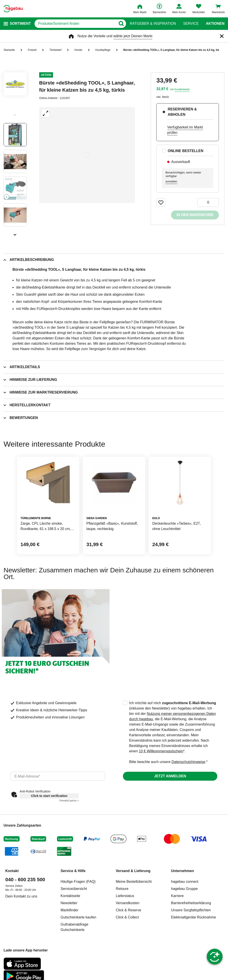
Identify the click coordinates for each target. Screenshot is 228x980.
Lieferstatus (125, 896)
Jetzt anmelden (170, 776)
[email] (58, 776)
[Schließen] (222, 36)
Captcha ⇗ (69, 801)
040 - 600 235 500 (25, 880)
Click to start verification (49, 796)
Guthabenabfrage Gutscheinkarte (74, 927)
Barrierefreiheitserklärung (191, 903)
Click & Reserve (128, 910)
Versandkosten (128, 903)
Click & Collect (127, 917)
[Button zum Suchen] (121, 24)
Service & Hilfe (73, 871)
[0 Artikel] (208, 202)
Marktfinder (69, 910)
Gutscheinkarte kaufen (78, 917)
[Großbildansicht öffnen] (87, 155)
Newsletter (69, 903)
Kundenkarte (182, 89)
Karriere (177, 896)
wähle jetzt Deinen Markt (133, 36)
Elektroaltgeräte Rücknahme (193, 917)
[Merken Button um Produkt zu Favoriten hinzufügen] (161, 202)
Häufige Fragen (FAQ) (78, 882)
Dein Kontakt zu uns (21, 896)
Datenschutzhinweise (188, 762)
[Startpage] (13, 9)
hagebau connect (185, 882)
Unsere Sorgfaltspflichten (191, 910)
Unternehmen (182, 871)
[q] (75, 24)
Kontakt (12, 871)
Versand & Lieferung (133, 871)
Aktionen (215, 24)
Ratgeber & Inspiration (153, 24)
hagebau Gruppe (184, 889)
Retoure (122, 889)
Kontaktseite (70, 896)
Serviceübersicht (74, 889)
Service (191, 24)
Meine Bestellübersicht (134, 882)
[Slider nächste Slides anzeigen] (15, 233)
